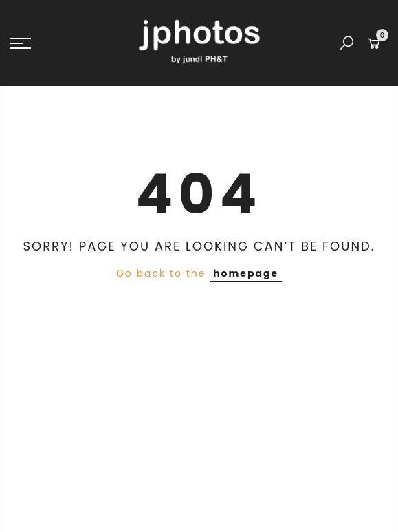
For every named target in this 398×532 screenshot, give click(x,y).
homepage (246, 273)
